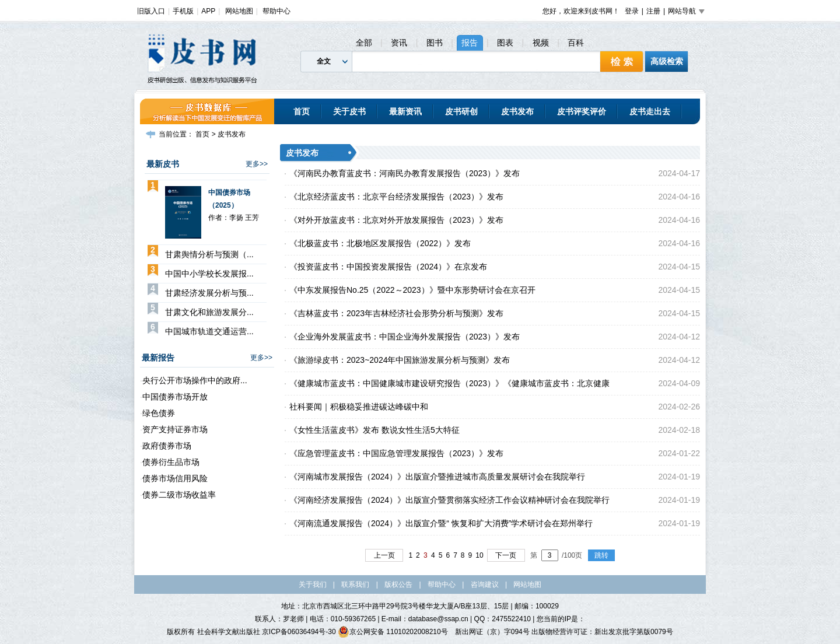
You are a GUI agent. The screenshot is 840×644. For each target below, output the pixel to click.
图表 (505, 43)
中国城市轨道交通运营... (209, 331)
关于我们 (313, 584)
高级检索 (667, 61)
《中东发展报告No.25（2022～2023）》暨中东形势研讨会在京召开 (412, 290)
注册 (653, 11)
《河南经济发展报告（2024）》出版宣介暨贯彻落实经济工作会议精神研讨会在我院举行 (449, 500)
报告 (470, 43)
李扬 (236, 218)
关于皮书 (349, 111)
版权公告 (398, 584)
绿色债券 (159, 413)
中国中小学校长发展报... (209, 274)
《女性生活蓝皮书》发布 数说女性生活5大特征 (374, 430)
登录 (632, 11)
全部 (364, 43)
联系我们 (355, 584)
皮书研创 (461, 111)
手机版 (183, 11)
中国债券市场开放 (175, 397)
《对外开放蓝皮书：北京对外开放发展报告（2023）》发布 (396, 220)
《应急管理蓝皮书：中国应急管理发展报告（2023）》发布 (396, 453)
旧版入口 (151, 11)
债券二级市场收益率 (179, 495)
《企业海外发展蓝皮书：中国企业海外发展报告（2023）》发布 (405, 337)
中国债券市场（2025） (229, 199)
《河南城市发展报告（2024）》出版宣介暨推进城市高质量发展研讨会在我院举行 (437, 477)
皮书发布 (517, 111)
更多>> (257, 164)
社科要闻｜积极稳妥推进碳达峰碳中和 (359, 407)
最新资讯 (405, 111)
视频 (541, 43)
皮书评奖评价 (582, 111)
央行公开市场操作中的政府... (195, 380)
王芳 (252, 218)
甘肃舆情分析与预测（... (209, 254)
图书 (435, 43)
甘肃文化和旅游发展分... (209, 312)
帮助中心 (276, 11)
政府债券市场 (167, 446)
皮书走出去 (650, 111)
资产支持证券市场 (175, 429)
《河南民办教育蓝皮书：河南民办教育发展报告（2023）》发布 (405, 173)
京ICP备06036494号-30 (299, 632)
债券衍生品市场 (171, 462)
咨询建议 (485, 584)
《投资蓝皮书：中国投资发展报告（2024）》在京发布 (388, 267)
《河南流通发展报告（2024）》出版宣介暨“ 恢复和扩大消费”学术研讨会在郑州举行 (441, 523)
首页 (302, 111)
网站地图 (239, 11)
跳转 (601, 555)
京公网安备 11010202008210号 (393, 632)
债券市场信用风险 (175, 478)
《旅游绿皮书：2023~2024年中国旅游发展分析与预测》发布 (400, 360)
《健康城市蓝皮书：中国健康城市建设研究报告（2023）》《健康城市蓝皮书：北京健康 (449, 383)
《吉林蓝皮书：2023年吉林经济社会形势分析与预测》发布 (396, 313)
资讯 (399, 43)
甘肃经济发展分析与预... (209, 293)
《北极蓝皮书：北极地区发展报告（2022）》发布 (380, 243)
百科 (576, 43)
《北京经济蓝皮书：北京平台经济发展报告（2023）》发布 (396, 197)
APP (208, 11)
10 (479, 555)
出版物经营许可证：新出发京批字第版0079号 (602, 632)
